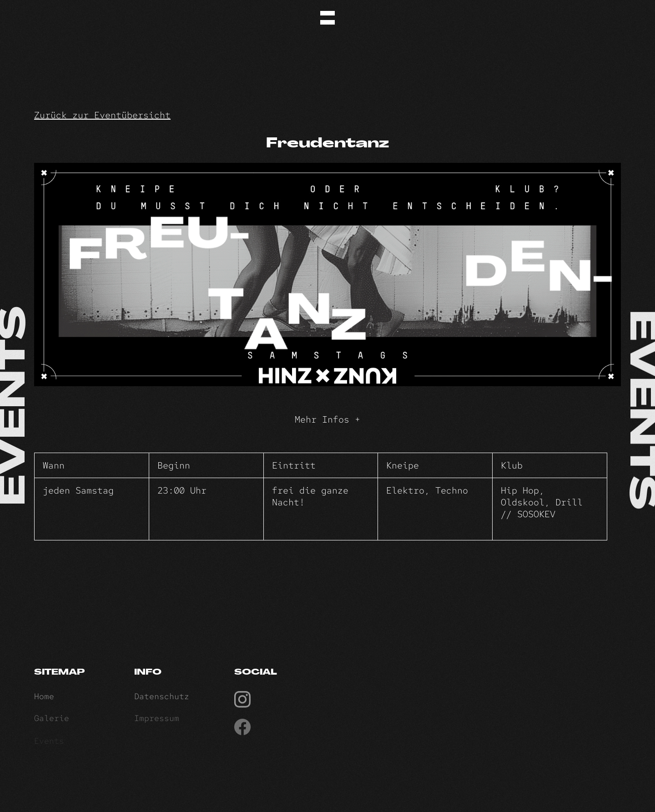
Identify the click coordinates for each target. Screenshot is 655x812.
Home (44, 699)
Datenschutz (162, 699)
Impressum (157, 721)
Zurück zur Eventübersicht (102, 115)
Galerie (52, 721)
